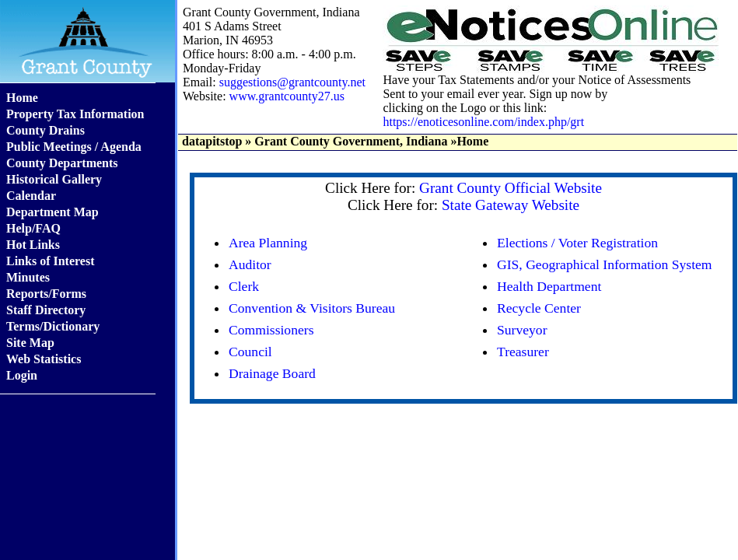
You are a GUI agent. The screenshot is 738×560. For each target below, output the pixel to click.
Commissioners (271, 330)
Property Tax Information (75, 114)
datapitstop (212, 141)
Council (250, 352)
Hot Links (33, 245)
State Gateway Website (511, 205)
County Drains (45, 130)
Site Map (30, 343)
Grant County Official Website (511, 188)
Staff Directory (46, 310)
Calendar (31, 196)
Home (22, 98)
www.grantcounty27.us (287, 96)
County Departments (62, 163)
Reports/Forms (46, 294)
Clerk (244, 286)
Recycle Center (539, 308)
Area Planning (268, 243)
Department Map (52, 212)
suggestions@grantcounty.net (292, 82)
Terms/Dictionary (53, 326)
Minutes (28, 277)
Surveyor (522, 330)
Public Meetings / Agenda (74, 147)
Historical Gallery (54, 179)
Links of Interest (51, 261)
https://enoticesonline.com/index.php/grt (483, 122)
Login (22, 375)
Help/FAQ (33, 228)
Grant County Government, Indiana (351, 141)
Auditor (250, 264)
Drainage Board (272, 373)
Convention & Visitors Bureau (312, 308)
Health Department (549, 286)
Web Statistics (44, 359)
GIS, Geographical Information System (605, 264)
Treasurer (523, 352)
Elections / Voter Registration (577, 243)
